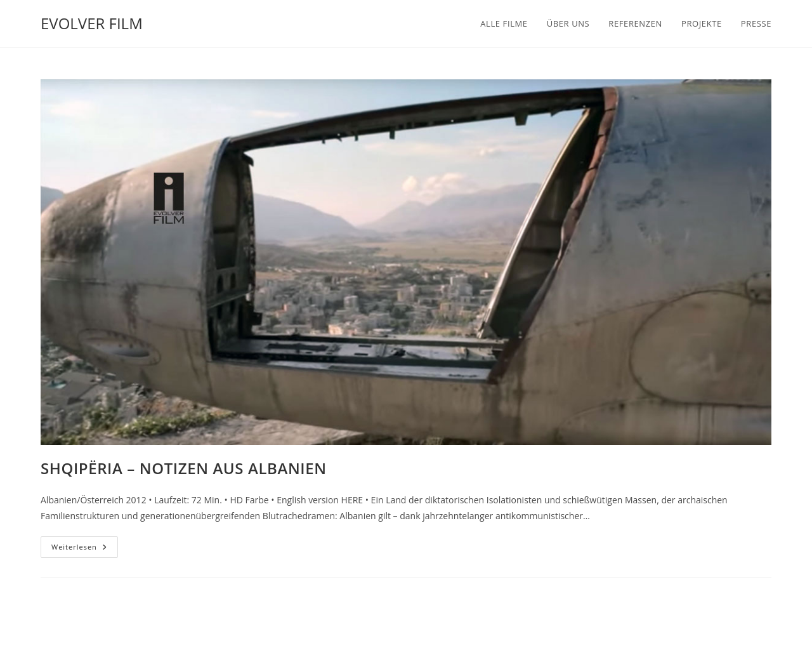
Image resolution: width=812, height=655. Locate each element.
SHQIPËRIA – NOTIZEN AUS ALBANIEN (184, 468)
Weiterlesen (85, 549)
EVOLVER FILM (92, 23)
